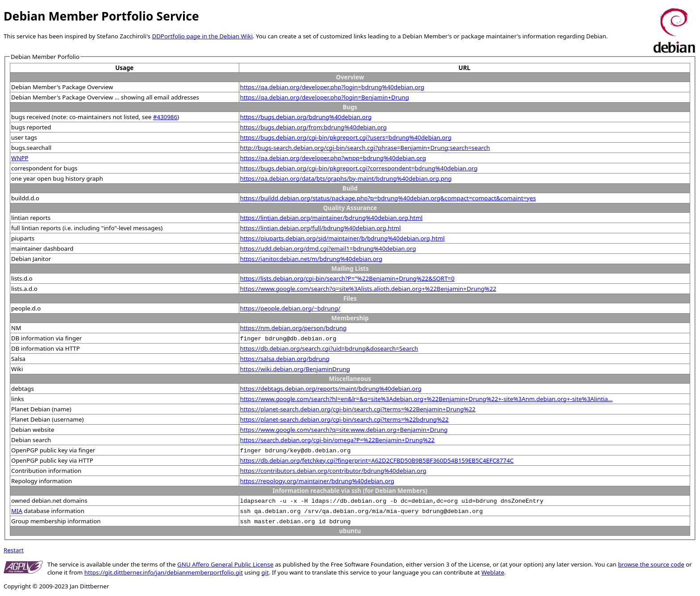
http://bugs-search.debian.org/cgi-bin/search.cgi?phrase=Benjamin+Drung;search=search (365, 148)
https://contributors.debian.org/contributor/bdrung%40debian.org (333, 471)
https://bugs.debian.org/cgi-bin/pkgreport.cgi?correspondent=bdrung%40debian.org (359, 168)
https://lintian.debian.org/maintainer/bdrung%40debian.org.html (331, 218)
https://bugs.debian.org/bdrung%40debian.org (306, 117)
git (265, 572)
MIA (17, 511)
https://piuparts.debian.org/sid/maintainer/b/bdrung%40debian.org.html (342, 238)
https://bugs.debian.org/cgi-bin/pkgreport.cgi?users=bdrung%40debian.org (346, 137)
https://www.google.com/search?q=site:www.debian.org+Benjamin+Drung (344, 430)
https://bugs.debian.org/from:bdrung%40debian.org (314, 127)
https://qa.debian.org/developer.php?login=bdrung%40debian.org (332, 87)
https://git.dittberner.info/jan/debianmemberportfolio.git (164, 572)
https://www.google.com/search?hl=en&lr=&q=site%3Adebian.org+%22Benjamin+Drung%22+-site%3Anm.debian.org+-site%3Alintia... (427, 399)
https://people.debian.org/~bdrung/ (290, 308)
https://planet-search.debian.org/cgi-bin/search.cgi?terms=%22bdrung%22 (344, 419)
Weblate (493, 572)
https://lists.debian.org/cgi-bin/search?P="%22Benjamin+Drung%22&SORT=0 (348, 278)
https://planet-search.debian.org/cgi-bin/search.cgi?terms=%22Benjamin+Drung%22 (358, 409)
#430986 (165, 117)
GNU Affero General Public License (225, 564)
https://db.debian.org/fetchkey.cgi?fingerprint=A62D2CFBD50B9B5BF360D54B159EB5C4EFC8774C (377, 460)
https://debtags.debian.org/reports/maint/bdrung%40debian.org (331, 389)
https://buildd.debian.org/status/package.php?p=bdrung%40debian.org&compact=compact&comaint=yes (388, 198)
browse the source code (651, 564)
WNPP (20, 158)
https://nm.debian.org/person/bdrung (294, 328)
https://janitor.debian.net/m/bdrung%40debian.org (311, 259)
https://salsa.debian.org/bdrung (285, 359)
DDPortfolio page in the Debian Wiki (202, 36)
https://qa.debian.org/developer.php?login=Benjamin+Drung (325, 97)
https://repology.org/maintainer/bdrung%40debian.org (317, 481)
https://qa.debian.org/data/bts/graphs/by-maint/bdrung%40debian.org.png (346, 178)
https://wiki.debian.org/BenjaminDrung (295, 369)
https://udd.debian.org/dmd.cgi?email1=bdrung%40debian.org (328, 248)
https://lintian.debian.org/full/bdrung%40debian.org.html (321, 228)
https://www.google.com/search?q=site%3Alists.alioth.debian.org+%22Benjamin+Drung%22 (368, 289)
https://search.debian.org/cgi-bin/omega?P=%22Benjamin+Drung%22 (337, 440)
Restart (14, 550)
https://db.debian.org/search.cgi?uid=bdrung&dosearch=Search (329, 348)
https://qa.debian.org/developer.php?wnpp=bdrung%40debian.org (333, 158)
